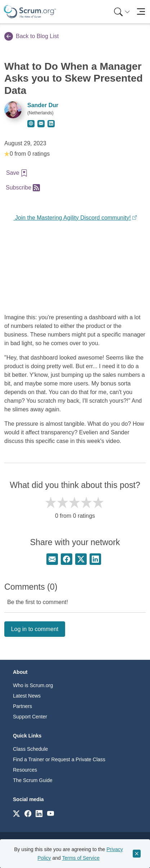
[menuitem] (121, 12)
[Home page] (30, 12)
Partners (22, 706)
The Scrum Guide (33, 780)
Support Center (30, 717)
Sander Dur (43, 105)
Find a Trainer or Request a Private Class (59, 759)
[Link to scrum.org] (16, 813)
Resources (25, 770)
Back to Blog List (31, 36)
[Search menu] (122, 12)
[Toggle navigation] (141, 12)
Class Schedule (30, 749)
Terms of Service (81, 858)
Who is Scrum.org (33, 685)
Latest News (27, 696)
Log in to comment (35, 629)
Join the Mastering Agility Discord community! (72, 218)
